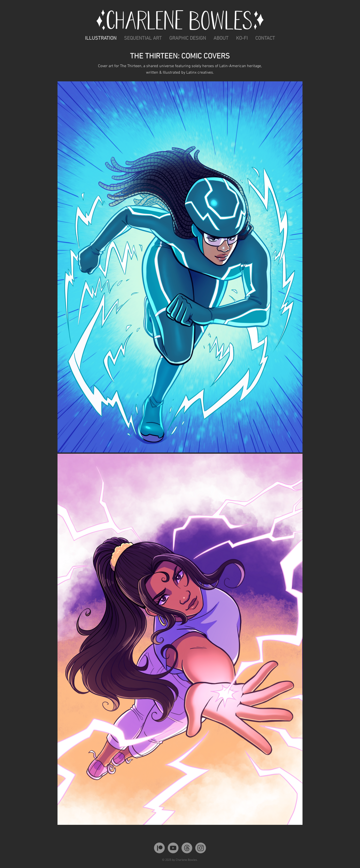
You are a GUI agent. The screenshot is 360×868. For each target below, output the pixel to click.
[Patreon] (159, 848)
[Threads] (187, 848)
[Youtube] (173, 848)
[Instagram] (201, 848)
